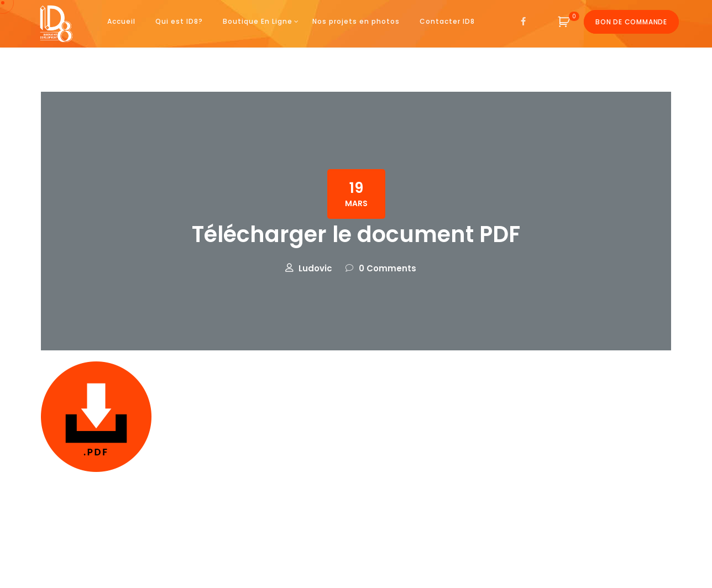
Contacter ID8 (447, 21)
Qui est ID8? (179, 21)
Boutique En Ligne (258, 21)
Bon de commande (631, 22)
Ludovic (315, 268)
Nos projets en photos (356, 21)
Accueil (121, 21)
